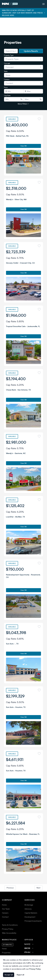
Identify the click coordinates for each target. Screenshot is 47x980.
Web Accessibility (9, 915)
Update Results (31, 33)
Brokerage (29, 887)
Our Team (6, 891)
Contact (5, 899)
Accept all (9, 975)
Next (38, 870)
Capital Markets (31, 895)
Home (4, 887)
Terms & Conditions (10, 907)
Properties (6, 935)
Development (30, 899)
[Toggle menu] (43, 4)
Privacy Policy (8, 911)
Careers (5, 895)
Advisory (28, 891)
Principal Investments (33, 903)
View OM (23, 128)
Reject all (20, 975)
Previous (10, 870)
